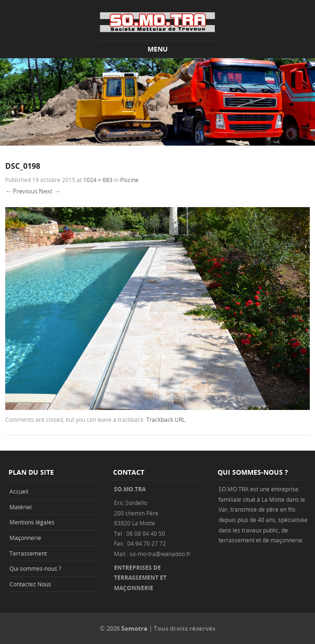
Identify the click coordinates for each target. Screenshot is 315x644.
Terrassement (28, 553)
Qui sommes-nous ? (35, 568)
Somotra (134, 628)
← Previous (21, 191)
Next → (49, 191)
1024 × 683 (98, 180)
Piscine (129, 180)
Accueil (19, 491)
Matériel (21, 507)
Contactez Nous (30, 584)
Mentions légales (32, 522)
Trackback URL (166, 419)
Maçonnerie (25, 538)
